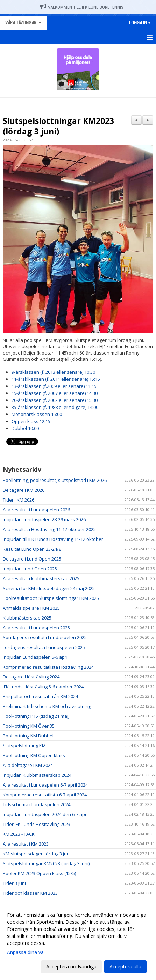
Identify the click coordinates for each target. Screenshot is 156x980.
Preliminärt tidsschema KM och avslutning (47, 706)
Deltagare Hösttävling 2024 (31, 677)
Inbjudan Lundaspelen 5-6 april (36, 657)
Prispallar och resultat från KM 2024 (40, 696)
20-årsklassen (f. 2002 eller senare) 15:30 (55, 400)
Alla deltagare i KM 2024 (28, 765)
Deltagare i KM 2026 (24, 490)
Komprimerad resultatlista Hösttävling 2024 (48, 667)
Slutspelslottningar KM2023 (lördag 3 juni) (58, 126)
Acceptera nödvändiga (71, 966)
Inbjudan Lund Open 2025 (30, 569)
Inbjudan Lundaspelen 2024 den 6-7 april (46, 814)
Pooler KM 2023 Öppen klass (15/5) (39, 873)
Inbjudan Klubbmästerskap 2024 (37, 775)
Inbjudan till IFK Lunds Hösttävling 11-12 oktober (53, 539)
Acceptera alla (125, 966)
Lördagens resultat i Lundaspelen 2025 (44, 647)
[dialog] (78, 941)
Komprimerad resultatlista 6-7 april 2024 (45, 795)
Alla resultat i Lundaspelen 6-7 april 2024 (45, 785)
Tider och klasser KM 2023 (30, 893)
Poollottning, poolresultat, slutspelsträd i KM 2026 (55, 480)
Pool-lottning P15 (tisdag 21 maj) (36, 716)
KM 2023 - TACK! (19, 834)
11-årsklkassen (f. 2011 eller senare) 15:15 (56, 379)
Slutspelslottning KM (24, 746)
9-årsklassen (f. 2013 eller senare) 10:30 (53, 372)
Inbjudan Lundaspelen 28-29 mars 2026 (44, 519)
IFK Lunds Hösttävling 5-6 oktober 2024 (43, 687)
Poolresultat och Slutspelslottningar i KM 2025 (51, 598)
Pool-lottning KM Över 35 (29, 726)
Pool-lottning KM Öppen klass (34, 755)
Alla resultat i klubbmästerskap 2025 (41, 578)
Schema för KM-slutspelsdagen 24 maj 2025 (49, 588)
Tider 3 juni (14, 883)
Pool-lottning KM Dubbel (28, 736)
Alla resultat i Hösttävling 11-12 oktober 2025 (49, 529)
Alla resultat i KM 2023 (26, 844)
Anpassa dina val (26, 952)
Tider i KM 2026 (19, 500)
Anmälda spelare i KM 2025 (31, 608)
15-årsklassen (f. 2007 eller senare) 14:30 (55, 393)
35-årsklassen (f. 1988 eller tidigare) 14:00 (55, 407)
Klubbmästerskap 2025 (27, 618)
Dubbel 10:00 (25, 428)
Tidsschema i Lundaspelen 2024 (37, 804)
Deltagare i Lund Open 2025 (32, 559)
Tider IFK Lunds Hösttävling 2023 (37, 824)
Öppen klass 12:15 (31, 421)
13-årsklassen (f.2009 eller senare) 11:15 (54, 386)
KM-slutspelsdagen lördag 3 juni (37, 854)
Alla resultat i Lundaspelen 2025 (36, 628)
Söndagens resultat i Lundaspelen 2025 (45, 637)
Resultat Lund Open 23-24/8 (32, 549)
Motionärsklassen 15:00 (37, 414)
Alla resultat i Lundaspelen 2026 (36, 510)
